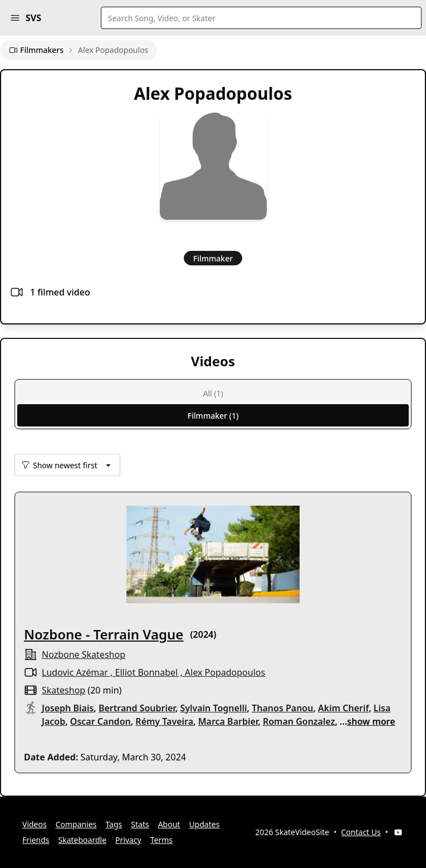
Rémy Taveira (164, 721)
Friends (36, 840)
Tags (114, 824)
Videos (35, 824)
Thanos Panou (282, 708)
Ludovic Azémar (75, 672)
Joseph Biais (68, 708)
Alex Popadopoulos (225, 672)
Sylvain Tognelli (213, 708)
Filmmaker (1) (213, 416)
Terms (161, 840)
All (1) (213, 393)
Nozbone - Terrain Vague (104, 634)
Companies (76, 824)
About (169, 824)
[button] (15, 18)
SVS (33, 18)
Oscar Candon (101, 721)
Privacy (128, 840)
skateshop (63, 690)
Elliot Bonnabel (147, 672)
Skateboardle (83, 840)
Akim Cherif (343, 708)
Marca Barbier (228, 721)
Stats (140, 824)
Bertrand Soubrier (137, 708)
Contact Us (361, 832)
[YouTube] (398, 832)
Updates (204, 824)
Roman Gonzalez (299, 721)
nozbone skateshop (84, 654)
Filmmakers (36, 50)
